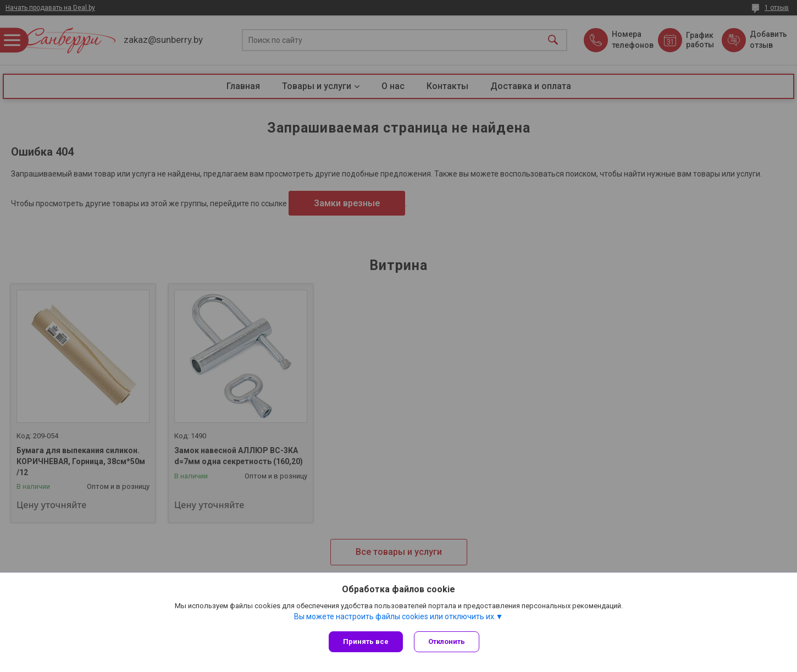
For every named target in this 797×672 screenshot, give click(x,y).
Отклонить (447, 641)
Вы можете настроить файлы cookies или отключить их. (395, 616)
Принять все (366, 641)
